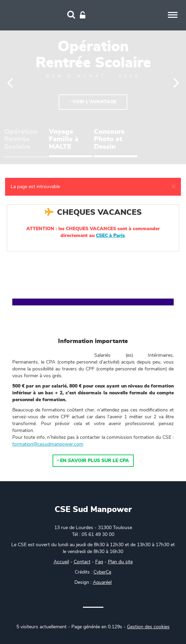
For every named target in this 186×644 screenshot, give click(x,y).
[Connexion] (83, 15)
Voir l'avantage (94, 102)
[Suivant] (176, 82)
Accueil (61, 562)
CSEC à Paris (110, 236)
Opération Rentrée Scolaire (21, 139)
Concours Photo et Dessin (109, 139)
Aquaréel (102, 582)
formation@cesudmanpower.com (48, 444)
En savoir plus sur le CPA (95, 461)
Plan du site (120, 562)
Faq (99, 562)
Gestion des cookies (148, 627)
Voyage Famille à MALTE (64, 139)
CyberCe (102, 572)
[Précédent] (10, 82)
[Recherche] (71, 15)
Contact (82, 562)
